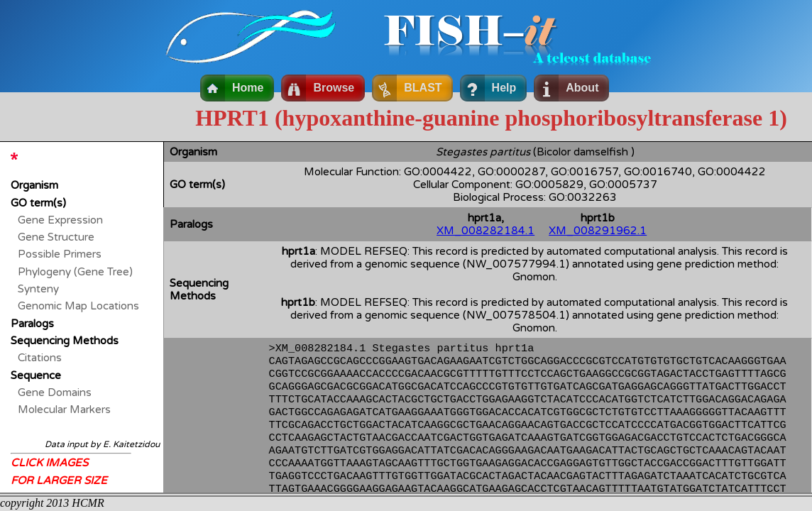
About (582, 88)
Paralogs (32, 324)
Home (248, 88)
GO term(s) (38, 203)
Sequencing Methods (65, 341)
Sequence (36, 375)
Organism (34, 185)
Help (504, 88)
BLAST (423, 88)
